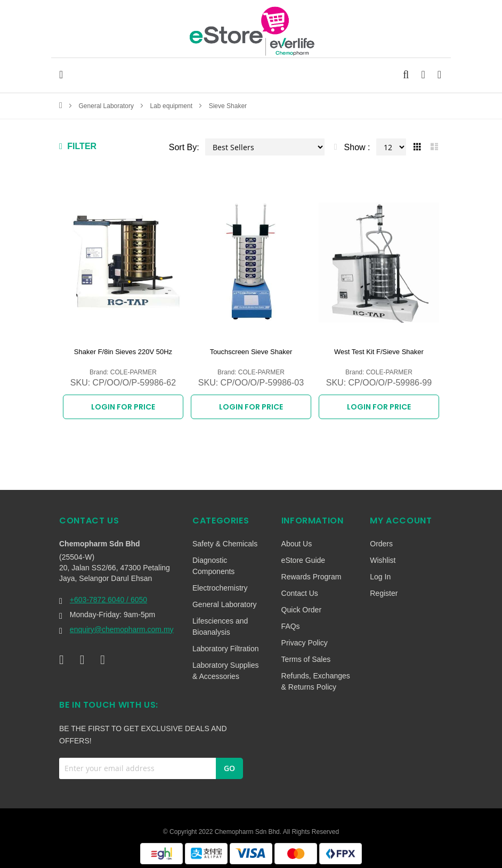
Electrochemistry (220, 582)
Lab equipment (172, 106)
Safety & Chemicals (225, 538)
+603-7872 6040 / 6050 (108, 594)
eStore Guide (303, 554)
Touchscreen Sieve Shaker (251, 352)
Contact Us (300, 587)
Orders (381, 538)
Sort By (183, 147)
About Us (297, 538)
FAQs (291, 620)
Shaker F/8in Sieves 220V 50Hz (123, 352)
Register (384, 587)
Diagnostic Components (213, 560)
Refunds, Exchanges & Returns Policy (316, 675)
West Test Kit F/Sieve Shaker (379, 352)
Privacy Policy (305, 637)
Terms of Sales (306, 653)
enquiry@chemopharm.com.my (122, 624)
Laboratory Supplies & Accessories (226, 665)
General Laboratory (107, 106)
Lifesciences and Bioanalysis (220, 621)
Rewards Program (311, 571)
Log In (380, 571)
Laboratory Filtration (226, 643)
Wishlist (383, 554)
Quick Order (301, 604)
